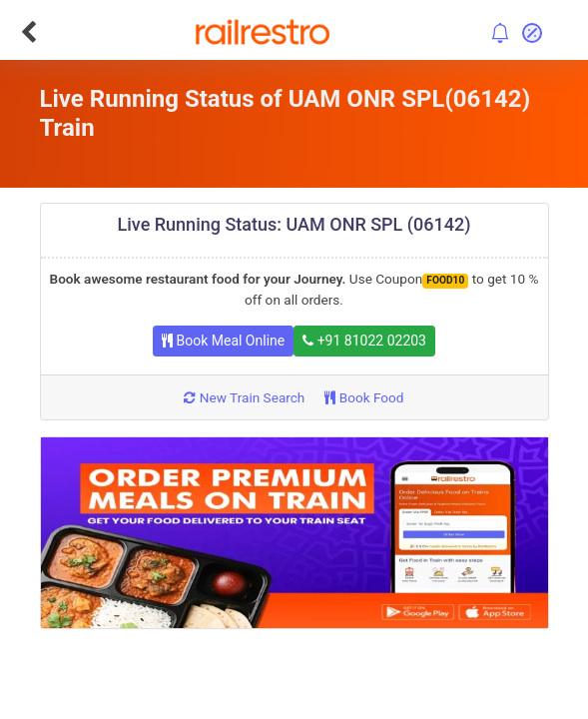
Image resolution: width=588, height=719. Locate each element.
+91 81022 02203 (364, 341)
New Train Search (244, 397)
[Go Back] (28, 32)
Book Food (364, 397)
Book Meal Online (223, 341)
